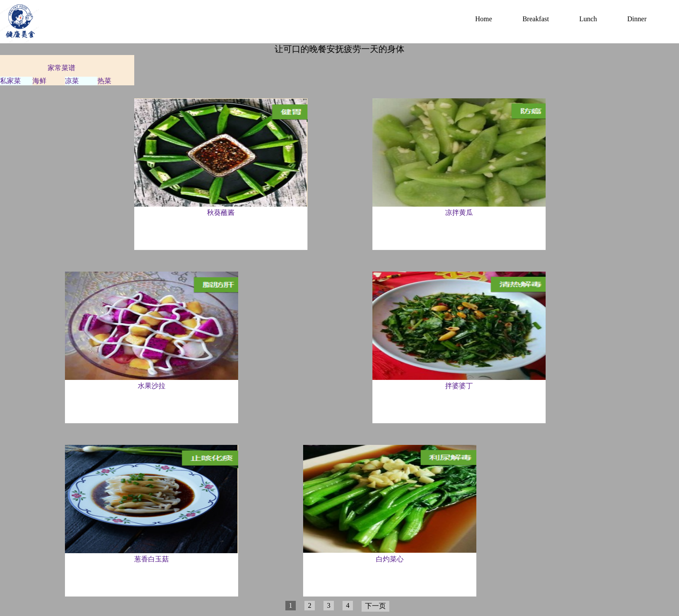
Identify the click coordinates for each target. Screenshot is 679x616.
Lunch (588, 19)
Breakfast (535, 19)
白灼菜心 (390, 559)
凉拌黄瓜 (459, 212)
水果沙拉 (152, 386)
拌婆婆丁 (459, 386)
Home (483, 19)
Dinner (637, 19)
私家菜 (10, 81)
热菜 (104, 81)
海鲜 (39, 81)
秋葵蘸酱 (221, 212)
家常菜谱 (61, 68)
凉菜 (72, 81)
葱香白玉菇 (152, 559)
